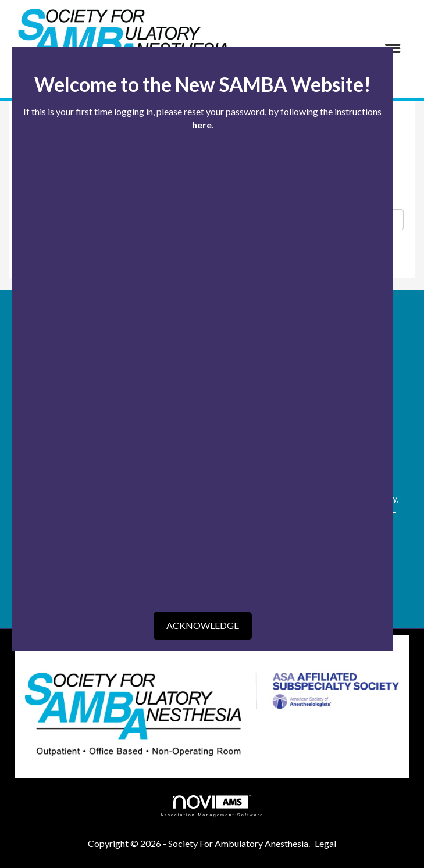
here (202, 125)
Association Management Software (212, 806)
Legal (325, 843)
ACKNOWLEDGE (203, 625)
